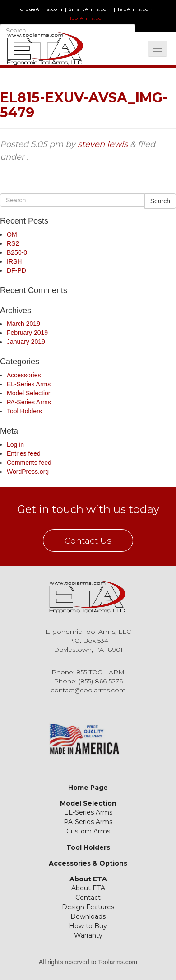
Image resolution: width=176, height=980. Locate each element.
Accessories (24, 375)
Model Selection (29, 393)
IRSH (14, 261)
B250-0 (17, 252)
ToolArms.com (88, 18)
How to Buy (88, 926)
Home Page (88, 788)
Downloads (88, 916)
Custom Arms (88, 831)
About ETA (88, 879)
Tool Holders (24, 411)
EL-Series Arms (29, 384)
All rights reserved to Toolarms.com (88, 962)
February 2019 (27, 333)
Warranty (88, 935)
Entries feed (24, 453)
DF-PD (16, 270)
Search (160, 201)
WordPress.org (28, 472)
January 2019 (26, 342)
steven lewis (103, 144)
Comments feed (29, 463)
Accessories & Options (88, 863)
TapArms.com (136, 9)
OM (12, 234)
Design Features (88, 907)
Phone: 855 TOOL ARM (88, 672)
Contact (88, 898)
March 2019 (23, 324)
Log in (15, 444)
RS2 (13, 243)
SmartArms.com (90, 9)
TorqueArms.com (40, 9)
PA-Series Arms (29, 402)
